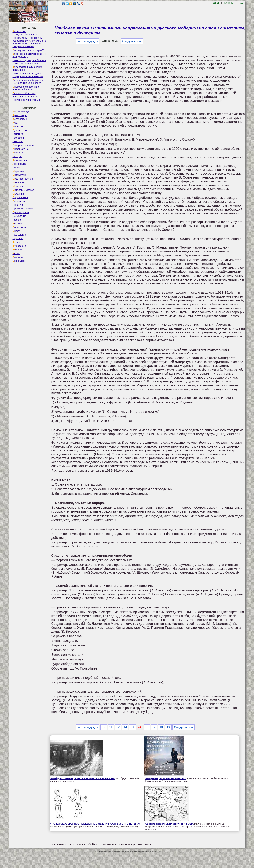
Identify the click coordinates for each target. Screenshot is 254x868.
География (19, 138)
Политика (18, 205)
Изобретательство (23, 145)
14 (133, 727)
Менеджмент (20, 186)
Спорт (16, 231)
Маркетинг (19, 171)
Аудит (16, 123)
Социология (20, 227)
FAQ (241, 3)
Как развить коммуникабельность (25, 33)
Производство (21, 212)
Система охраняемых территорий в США (169, 824)
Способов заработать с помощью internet (26, 88)
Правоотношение (23, 209)
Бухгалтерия (20, 130)
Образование (20, 197)
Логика (17, 168)
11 (111, 727)
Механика (18, 194)
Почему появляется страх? (28, 50)
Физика (17, 242)
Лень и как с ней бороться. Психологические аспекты (28, 82)
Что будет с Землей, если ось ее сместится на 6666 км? (83, 778)
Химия (16, 253)
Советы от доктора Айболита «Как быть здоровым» (29, 62)
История (17, 156)
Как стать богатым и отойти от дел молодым (30, 55)
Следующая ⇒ (132, 41)
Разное (17, 220)
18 (161, 727)
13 (125, 727)
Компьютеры (20, 160)
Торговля (18, 238)
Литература (19, 164)
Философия (20, 246)
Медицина (19, 182)
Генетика (18, 134)
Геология (18, 141)
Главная (215, 3)
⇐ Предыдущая (88, 41)
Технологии (19, 235)
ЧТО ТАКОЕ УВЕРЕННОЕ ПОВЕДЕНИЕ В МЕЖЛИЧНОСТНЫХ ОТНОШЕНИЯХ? (96, 824)
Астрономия (20, 119)
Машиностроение (23, 179)
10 (104, 727)
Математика (20, 175)
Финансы (18, 250)
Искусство (18, 153)
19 (168, 727)
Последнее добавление (26, 100)
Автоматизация (21, 112)
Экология (18, 257)
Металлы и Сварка (23, 190)
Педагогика (19, 201)
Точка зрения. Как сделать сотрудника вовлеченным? (28, 75)
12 (118, 727)
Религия (17, 223)
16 (147, 727)
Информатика (21, 149)
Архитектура (20, 115)
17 (154, 727)
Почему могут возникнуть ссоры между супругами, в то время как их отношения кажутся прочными (29, 42)
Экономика (19, 261)
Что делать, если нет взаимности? (166, 778)
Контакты (229, 3)
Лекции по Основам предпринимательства (25, 95)
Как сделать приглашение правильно (28, 68)
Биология (18, 126)
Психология (19, 216)
